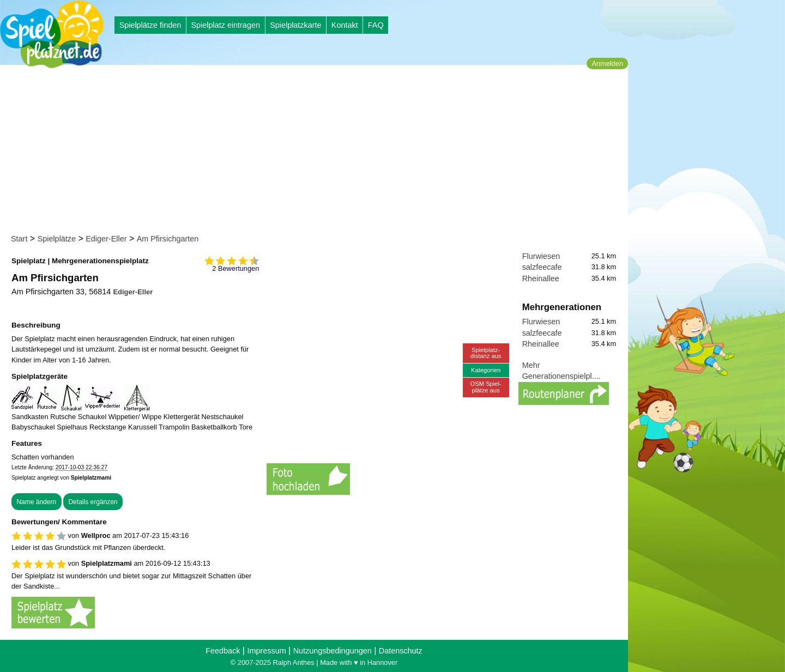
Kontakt (345, 25)
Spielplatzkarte (295, 25)
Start (19, 239)
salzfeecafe (542, 267)
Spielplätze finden (150, 25)
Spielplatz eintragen (225, 25)
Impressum (266, 651)
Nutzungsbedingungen (333, 651)
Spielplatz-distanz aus (486, 353)
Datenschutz (401, 651)
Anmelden (607, 63)
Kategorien (486, 370)
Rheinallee (541, 279)
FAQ (376, 25)
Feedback (223, 651)
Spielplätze (57, 239)
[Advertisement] (318, 152)
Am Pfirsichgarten (168, 239)
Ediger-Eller (106, 239)
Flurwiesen (541, 256)
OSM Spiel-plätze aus (486, 387)
